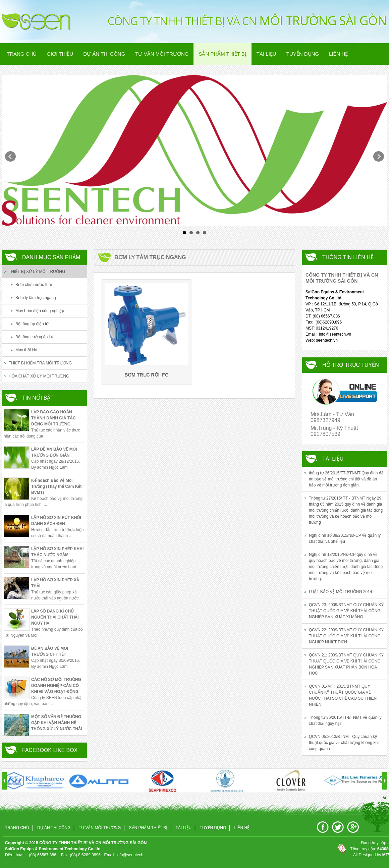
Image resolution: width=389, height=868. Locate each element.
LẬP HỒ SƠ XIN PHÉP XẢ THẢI (55, 583)
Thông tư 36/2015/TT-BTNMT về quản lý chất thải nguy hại (345, 720)
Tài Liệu (266, 54)
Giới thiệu (60, 54)
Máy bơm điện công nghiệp (40, 311)
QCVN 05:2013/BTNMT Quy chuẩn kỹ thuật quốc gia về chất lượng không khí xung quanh (344, 743)
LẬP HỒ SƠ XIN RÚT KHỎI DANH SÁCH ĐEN (56, 521)
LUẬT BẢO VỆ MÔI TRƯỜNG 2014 (341, 592)
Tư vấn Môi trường (162, 54)
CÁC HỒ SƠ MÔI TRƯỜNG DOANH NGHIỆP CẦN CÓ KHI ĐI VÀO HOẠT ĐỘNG (56, 686)
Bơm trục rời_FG (147, 375)
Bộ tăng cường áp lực (35, 337)
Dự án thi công (104, 54)
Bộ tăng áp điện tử (32, 324)
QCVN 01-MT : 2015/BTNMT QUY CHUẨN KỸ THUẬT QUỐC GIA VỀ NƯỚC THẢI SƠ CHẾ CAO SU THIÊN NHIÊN (343, 695)
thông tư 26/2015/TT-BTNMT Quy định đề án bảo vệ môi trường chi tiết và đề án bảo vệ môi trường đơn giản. (346, 479)
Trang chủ (22, 54)
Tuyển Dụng (303, 54)
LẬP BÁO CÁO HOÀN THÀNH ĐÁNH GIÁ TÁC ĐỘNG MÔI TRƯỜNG (53, 418)
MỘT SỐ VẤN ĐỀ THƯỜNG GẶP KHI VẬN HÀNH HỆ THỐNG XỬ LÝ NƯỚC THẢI (57, 723)
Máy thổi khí (26, 350)
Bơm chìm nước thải (34, 285)
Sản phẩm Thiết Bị (222, 54)
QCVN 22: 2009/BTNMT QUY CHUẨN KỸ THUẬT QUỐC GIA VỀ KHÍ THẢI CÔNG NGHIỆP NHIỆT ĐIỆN (346, 636)
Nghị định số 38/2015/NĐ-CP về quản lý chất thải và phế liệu (345, 538)
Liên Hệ (338, 54)
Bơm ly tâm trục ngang (36, 298)
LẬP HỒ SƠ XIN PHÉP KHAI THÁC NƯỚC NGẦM (57, 552)
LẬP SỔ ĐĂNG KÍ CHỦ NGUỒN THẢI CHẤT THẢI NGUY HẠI (55, 617)
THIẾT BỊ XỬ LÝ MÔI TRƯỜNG (37, 272)
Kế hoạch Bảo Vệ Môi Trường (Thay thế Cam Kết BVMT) (56, 486)
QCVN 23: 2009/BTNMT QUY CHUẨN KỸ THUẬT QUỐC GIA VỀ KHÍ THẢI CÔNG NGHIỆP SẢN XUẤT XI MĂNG (346, 611)
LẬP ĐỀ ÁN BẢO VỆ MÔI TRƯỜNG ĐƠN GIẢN (54, 452)
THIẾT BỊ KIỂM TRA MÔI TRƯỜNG (40, 363)
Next (379, 157)
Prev (10, 157)
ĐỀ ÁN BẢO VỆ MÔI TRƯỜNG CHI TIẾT (50, 651)
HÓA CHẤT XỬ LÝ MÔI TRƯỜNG (39, 376)
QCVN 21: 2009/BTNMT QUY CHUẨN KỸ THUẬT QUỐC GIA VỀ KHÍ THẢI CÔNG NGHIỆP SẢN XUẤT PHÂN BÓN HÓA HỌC (346, 664)
